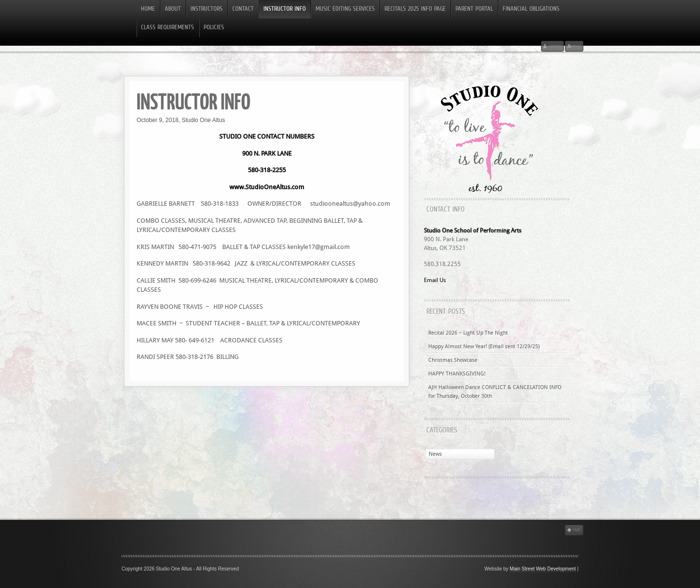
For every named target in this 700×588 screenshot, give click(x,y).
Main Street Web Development (543, 569)
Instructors (207, 9)
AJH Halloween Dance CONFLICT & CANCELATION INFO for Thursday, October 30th (495, 392)
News (435, 454)
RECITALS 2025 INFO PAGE (415, 9)
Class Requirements (167, 28)
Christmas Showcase (453, 360)
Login (555, 46)
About (173, 9)
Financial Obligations (531, 9)
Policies (214, 28)
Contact (243, 9)
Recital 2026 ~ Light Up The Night (468, 333)
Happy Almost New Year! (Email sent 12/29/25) (484, 347)
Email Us (435, 280)
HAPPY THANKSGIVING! (457, 374)
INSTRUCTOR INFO (285, 9)
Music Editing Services (345, 9)
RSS (577, 46)
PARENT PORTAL (474, 9)
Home (148, 9)
